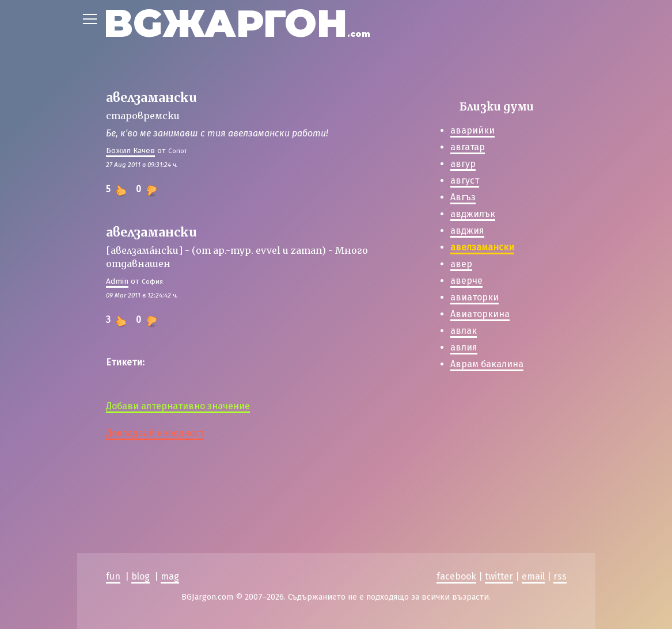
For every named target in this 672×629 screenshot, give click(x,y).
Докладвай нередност (155, 433)
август (465, 180)
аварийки (472, 130)
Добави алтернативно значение (178, 406)
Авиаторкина (480, 314)
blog (141, 576)
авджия (467, 230)
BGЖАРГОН (237, 23)
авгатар (468, 147)
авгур (463, 164)
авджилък (473, 214)
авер (461, 264)
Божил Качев (130, 150)
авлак (464, 331)
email (533, 576)
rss (560, 576)
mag (170, 576)
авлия (464, 347)
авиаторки (474, 297)
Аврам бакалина (487, 364)
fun (113, 576)
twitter (499, 576)
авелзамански (482, 247)
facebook (456, 576)
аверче (466, 281)
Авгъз (463, 197)
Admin (117, 281)
